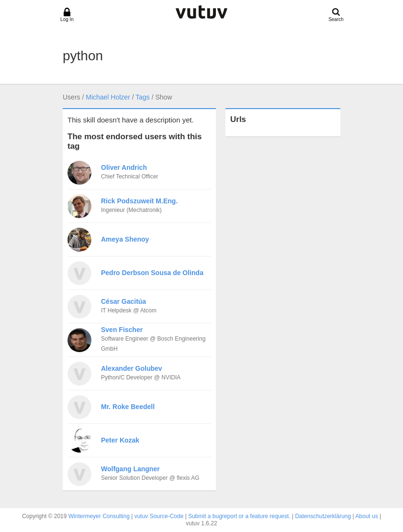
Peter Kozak (120, 440)
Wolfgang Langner (130, 469)
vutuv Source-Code (159, 516)
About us (366, 516)
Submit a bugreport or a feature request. (239, 516)
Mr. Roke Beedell (128, 407)
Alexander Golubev (132, 368)
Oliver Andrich (124, 167)
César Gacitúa (123, 301)
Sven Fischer (122, 330)
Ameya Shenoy (125, 239)
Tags (143, 97)
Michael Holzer (108, 97)
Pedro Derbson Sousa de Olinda (152, 273)
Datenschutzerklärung (323, 516)
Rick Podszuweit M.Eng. (139, 201)
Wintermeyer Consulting (99, 516)
